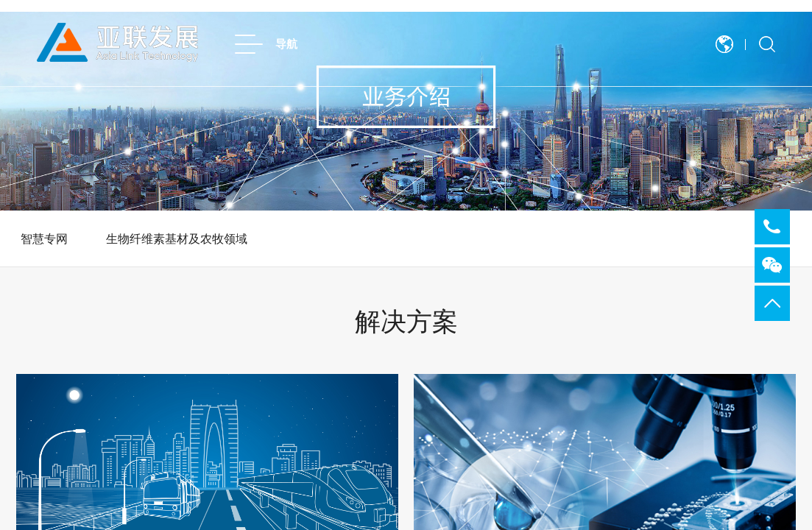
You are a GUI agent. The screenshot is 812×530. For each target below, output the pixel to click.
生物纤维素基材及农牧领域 (177, 239)
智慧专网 (44, 239)
